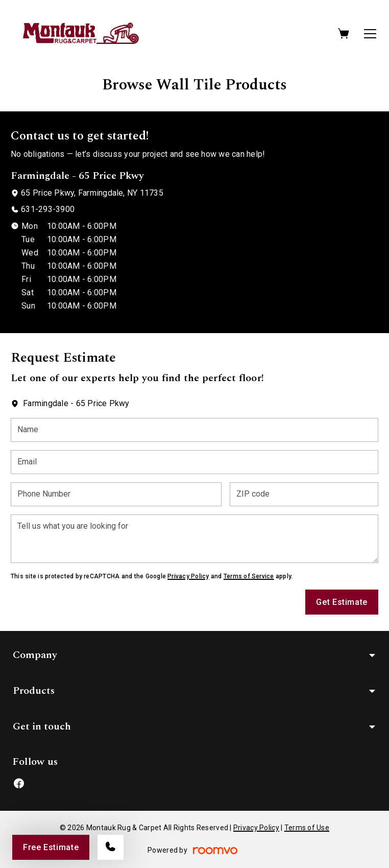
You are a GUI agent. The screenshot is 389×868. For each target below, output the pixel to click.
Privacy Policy (188, 576)
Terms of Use (307, 828)
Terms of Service (249, 576)
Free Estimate (51, 847)
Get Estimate (342, 602)
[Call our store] (111, 847)
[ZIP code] (304, 494)
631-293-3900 (48, 209)
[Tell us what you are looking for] (195, 539)
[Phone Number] (116, 494)
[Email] (195, 462)
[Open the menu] (370, 34)
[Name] (195, 430)
